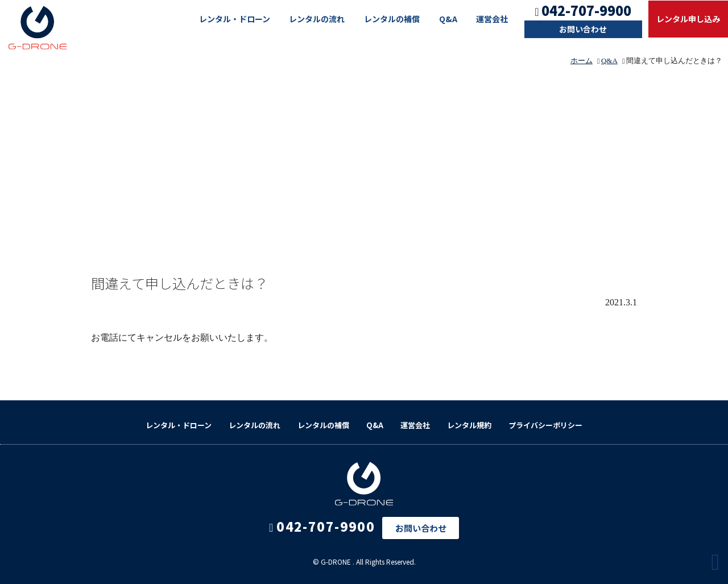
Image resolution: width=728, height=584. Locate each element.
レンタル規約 (469, 425)
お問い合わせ (583, 29)
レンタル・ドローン (235, 19)
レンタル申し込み (688, 19)
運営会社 (492, 19)
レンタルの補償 (392, 19)
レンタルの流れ (317, 19)
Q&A (448, 19)
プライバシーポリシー (545, 425)
